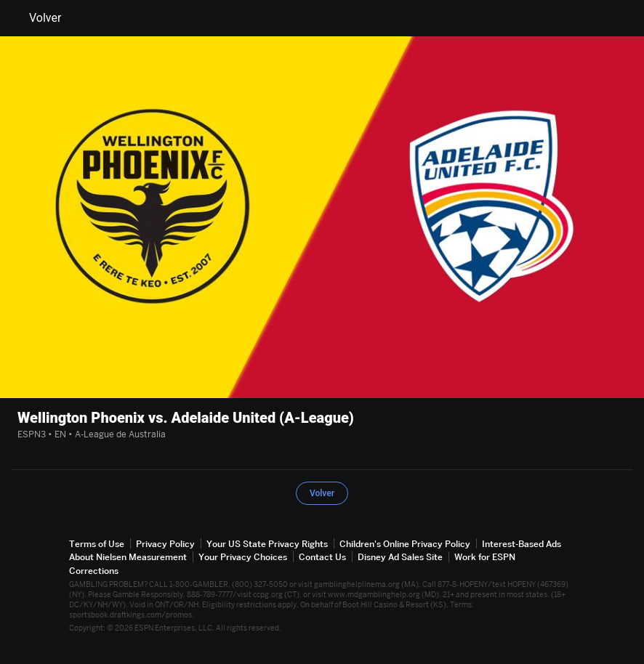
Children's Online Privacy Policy (405, 544)
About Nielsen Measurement (128, 557)
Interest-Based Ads (522, 544)
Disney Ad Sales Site (400, 557)
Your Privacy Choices (243, 557)
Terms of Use (97, 544)
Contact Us (322, 557)
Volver (36, 18)
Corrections (94, 571)
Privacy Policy (165, 544)
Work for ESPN (485, 557)
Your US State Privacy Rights (267, 544)
